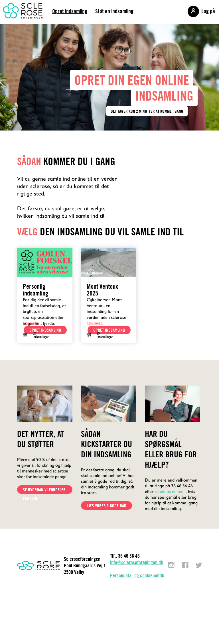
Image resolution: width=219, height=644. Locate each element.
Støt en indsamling (114, 11)
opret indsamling (45, 330)
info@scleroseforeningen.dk (137, 562)
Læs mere (31, 323)
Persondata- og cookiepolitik (137, 575)
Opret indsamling (70, 11)
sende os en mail (170, 491)
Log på (208, 11)
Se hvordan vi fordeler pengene (44, 490)
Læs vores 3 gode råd (107, 506)
